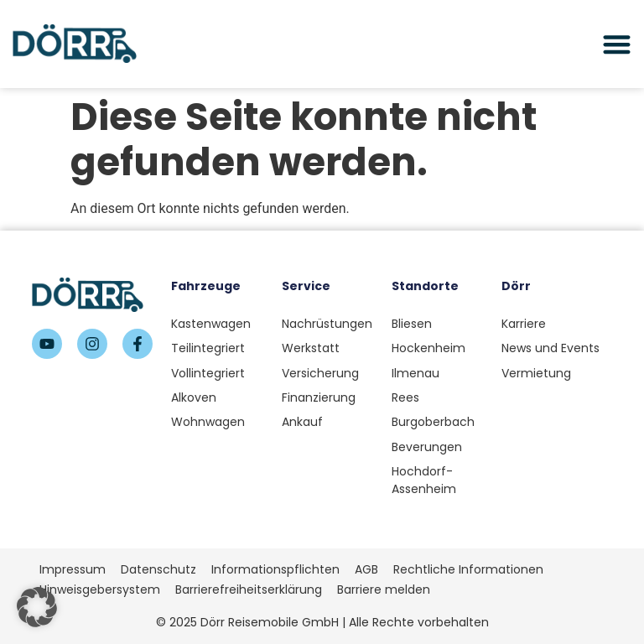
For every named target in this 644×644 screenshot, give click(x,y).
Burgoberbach (433, 422)
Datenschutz (158, 569)
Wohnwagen (208, 422)
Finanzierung (319, 397)
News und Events (551, 348)
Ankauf (302, 422)
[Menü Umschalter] (617, 44)
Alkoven (194, 397)
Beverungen (427, 447)
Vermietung (536, 373)
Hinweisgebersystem (100, 589)
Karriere (524, 324)
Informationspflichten (275, 569)
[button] (37, 607)
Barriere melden (384, 589)
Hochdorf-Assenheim (424, 480)
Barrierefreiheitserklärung (249, 589)
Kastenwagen (211, 324)
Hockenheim (428, 348)
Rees (405, 397)
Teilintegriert (208, 348)
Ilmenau (415, 373)
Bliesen (412, 324)
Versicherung (320, 373)
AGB (366, 569)
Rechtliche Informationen (468, 569)
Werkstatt (311, 348)
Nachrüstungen (327, 324)
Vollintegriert (208, 373)
